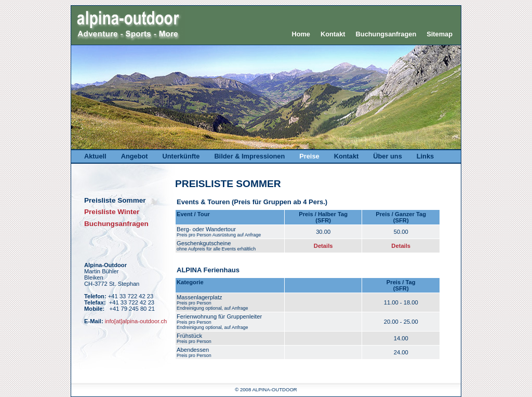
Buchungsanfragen (386, 34)
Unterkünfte (181, 156)
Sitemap (440, 34)
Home (301, 34)
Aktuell (95, 156)
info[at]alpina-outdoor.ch (136, 321)
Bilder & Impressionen (249, 156)
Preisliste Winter (112, 212)
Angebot (135, 156)
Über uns (387, 156)
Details (323, 246)
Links (425, 156)
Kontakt (333, 34)
